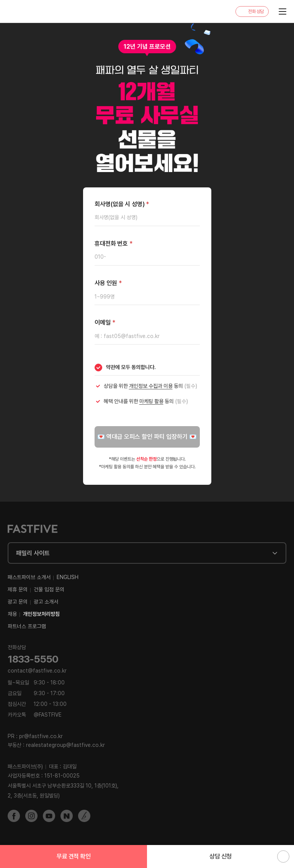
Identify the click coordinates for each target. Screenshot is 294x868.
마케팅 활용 (151, 401)
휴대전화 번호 (114, 244)
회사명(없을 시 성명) (122, 204)
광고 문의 (18, 602)
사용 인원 (108, 283)
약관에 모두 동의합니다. (131, 367)
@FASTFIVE (35, 715)
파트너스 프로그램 (27, 626)
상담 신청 (220, 856)
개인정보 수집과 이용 (151, 386)
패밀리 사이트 (33, 553)
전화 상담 (256, 11)
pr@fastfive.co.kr (41, 736)
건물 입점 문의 (49, 589)
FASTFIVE (25, 12)
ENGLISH (68, 577)
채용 (12, 614)
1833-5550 (33, 659)
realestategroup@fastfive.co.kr (65, 745)
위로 (283, 857)
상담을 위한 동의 (150, 386)
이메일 (105, 322)
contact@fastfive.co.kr (37, 671)
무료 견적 (73, 856)
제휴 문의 (18, 589)
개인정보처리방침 (41, 614)
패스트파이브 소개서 (29, 577)
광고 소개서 (46, 602)
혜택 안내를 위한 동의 (146, 401)
